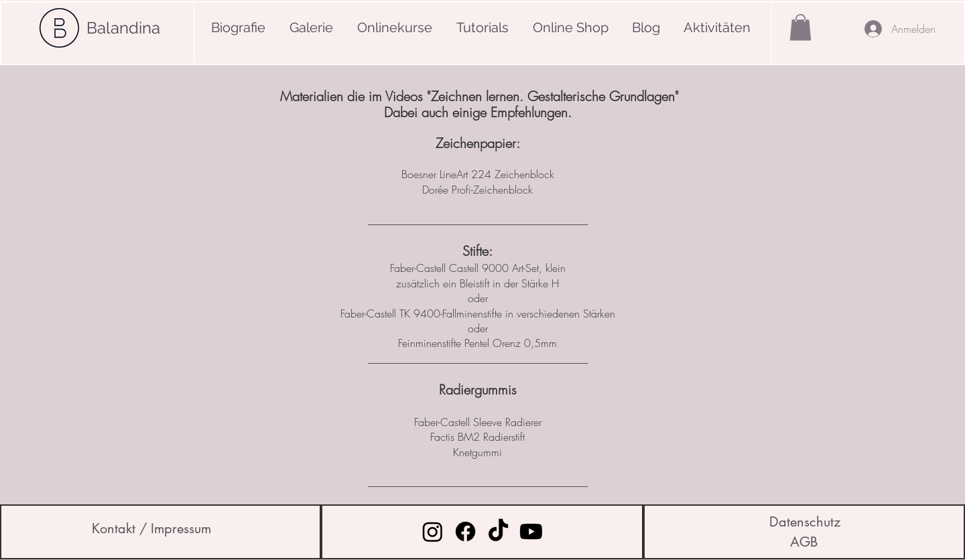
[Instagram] (433, 532)
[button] (800, 27)
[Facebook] (465, 532)
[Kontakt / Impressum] (151, 529)
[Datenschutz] (805, 522)
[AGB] (804, 542)
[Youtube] (531, 532)
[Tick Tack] (498, 532)
